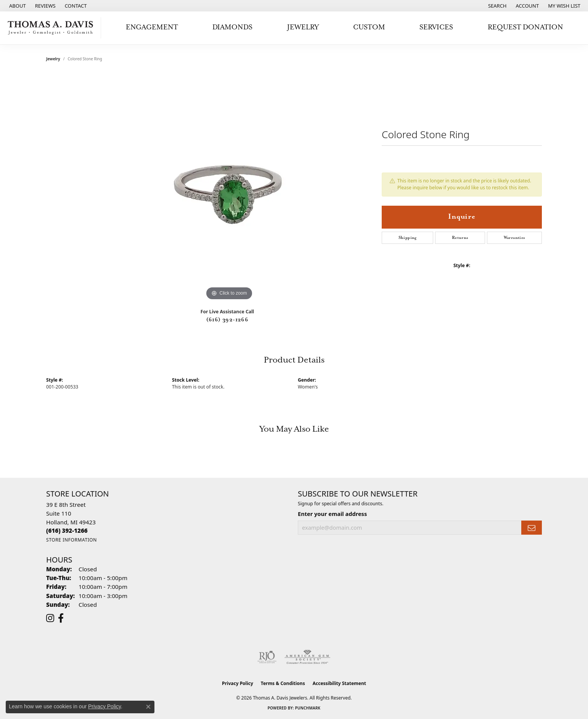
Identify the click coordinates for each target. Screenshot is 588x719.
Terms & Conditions (283, 683)
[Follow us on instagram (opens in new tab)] (50, 618)
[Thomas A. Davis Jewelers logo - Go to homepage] (52, 28)
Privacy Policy (238, 683)
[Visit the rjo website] (267, 657)
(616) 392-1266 (227, 320)
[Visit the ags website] (308, 657)
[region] (229, 188)
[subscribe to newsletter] (532, 528)
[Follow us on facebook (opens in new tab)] (61, 618)
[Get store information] (71, 540)
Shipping (408, 238)
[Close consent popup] (148, 707)
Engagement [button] (152, 27)
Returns (460, 238)
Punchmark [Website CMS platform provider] (308, 708)
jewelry (53, 59)
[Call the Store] (67, 530)
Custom (369, 27)
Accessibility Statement (339, 683)
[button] (497, 6)
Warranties (515, 238)
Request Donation (525, 27)
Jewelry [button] (303, 27)
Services (436, 27)
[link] (17, 6)
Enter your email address (332, 514)
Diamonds (232, 27)
